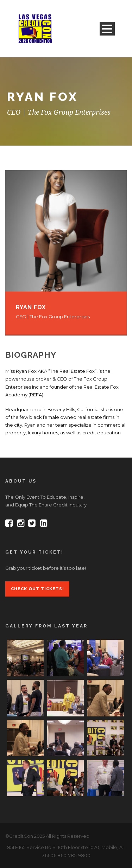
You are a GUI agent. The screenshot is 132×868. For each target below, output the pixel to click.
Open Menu (107, 29)
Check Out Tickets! (37, 589)
